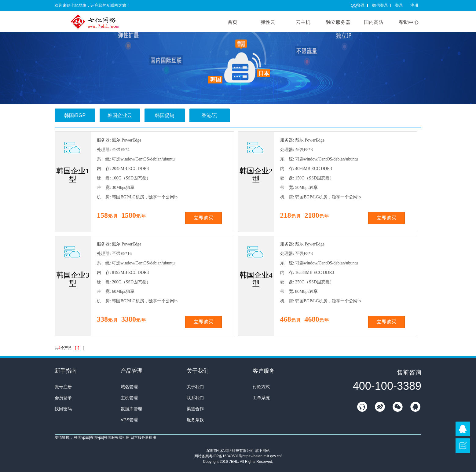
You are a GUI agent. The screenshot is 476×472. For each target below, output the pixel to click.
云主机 (303, 22)
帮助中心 (409, 22)
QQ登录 (358, 5)
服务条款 (195, 420)
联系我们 (195, 398)
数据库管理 (131, 409)
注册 (414, 5)
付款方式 (261, 387)
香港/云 (210, 115)
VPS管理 (129, 420)
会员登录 (63, 398)
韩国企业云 (120, 115)
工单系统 (261, 398)
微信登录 (380, 5)
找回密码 (63, 409)
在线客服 (362, 407)
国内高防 (374, 22)
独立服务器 (338, 22)
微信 (397, 407)
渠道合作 (195, 409)
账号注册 (63, 387)
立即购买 (203, 218)
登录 (399, 5)
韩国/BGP (75, 115)
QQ (415, 407)
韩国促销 (165, 115)
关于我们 (195, 387)
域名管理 (129, 387)
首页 (233, 22)
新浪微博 (380, 407)
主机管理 (129, 398)
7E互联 (101, 21)
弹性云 (268, 22)
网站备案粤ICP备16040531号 (218, 456)
